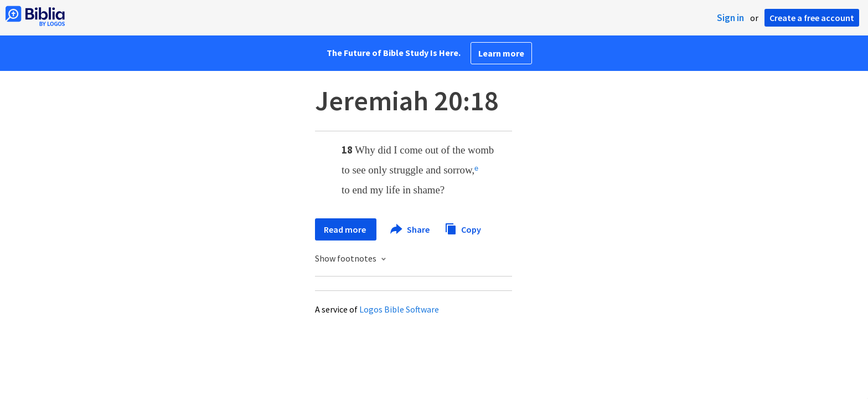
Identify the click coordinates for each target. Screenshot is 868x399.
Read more (346, 229)
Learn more (501, 53)
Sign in (730, 18)
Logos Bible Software (399, 309)
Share (410, 229)
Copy (463, 228)
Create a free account (812, 18)
